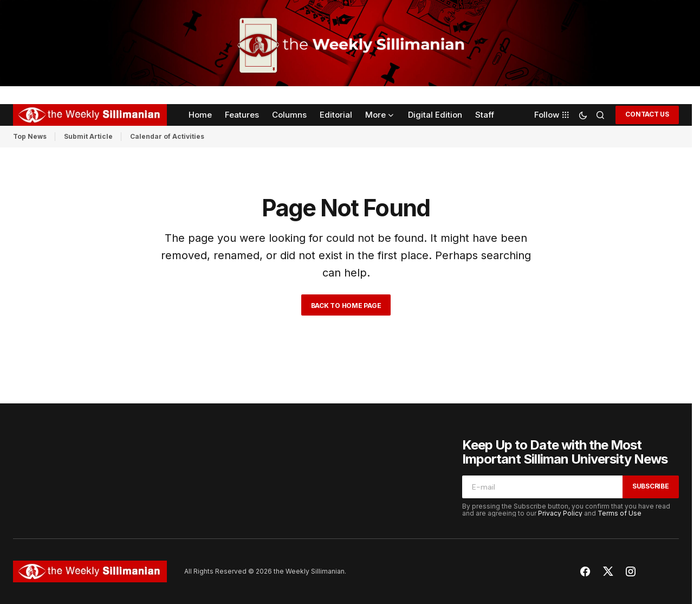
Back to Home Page (346, 306)
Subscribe (651, 486)
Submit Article (88, 136)
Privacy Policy (560, 513)
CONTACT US (647, 114)
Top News (30, 136)
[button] (583, 115)
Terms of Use (620, 513)
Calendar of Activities (167, 136)
